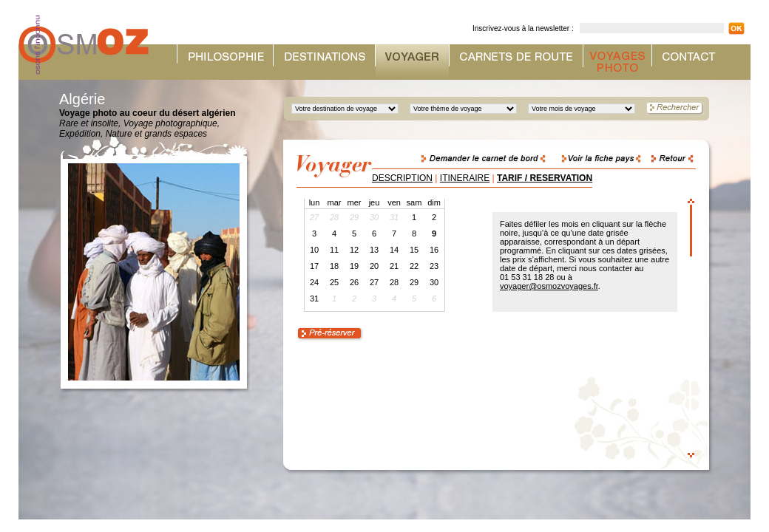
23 (434, 266)
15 (414, 250)
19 (354, 266)
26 (354, 282)
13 (374, 250)
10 (314, 250)
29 (414, 282)
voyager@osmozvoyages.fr (549, 286)
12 (354, 250)
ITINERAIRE (465, 178)
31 (314, 299)
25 (334, 282)
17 (314, 266)
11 (334, 250)
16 (434, 250)
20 (374, 266)
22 (414, 266)
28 (394, 282)
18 (334, 266)
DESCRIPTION (402, 178)
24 (314, 282)
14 (394, 250)
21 (394, 266)
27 (374, 282)
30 (434, 282)
